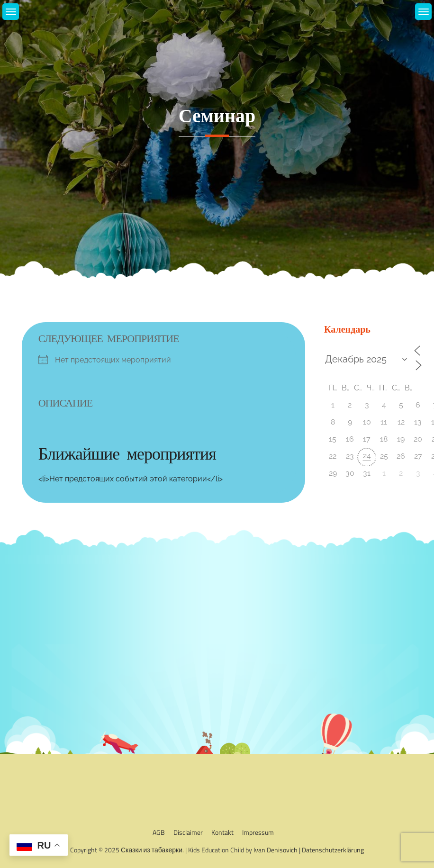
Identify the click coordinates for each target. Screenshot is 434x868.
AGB (159, 832)
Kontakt (222, 832)
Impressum (258, 832)
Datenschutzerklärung (333, 850)
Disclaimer (188, 832)
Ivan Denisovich (276, 850)
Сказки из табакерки (152, 850)
